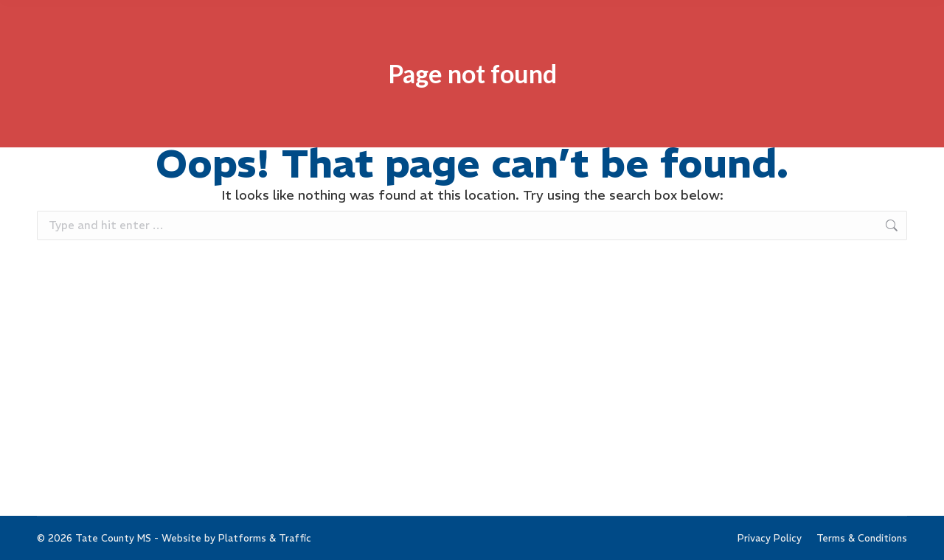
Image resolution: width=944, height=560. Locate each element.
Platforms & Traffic (265, 538)
